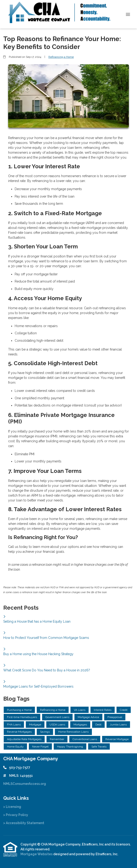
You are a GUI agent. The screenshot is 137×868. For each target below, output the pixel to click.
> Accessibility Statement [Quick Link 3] (24, 823)
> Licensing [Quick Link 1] (12, 807)
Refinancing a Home (61, 57)
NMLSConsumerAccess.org (25, 784)
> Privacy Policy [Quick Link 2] (16, 815)
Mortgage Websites (37, 854)
